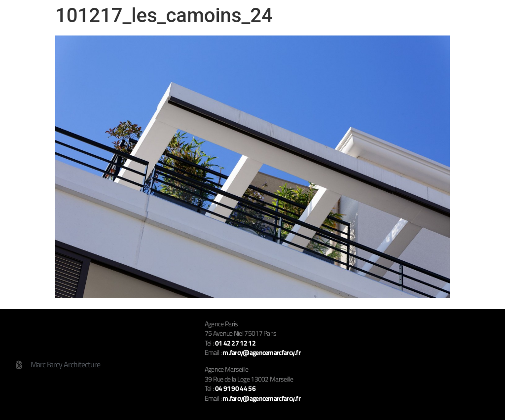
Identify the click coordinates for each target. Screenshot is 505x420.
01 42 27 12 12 (235, 343)
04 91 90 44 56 (235, 388)
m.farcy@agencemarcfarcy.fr (261, 398)
